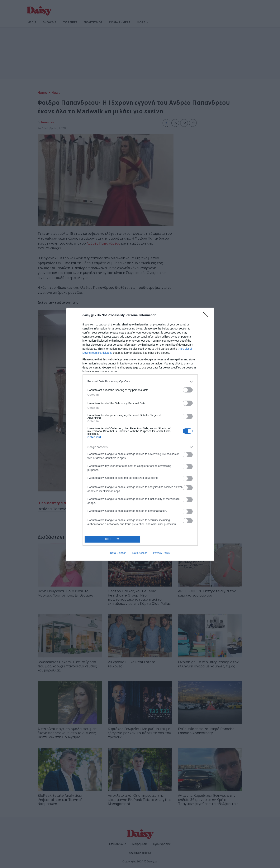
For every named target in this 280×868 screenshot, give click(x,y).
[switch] (188, 390)
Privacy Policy (161, 553)
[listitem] (140, 381)
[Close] (206, 315)
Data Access (140, 553)
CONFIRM (112, 539)
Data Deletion (118, 553)
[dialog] (140, 434)
